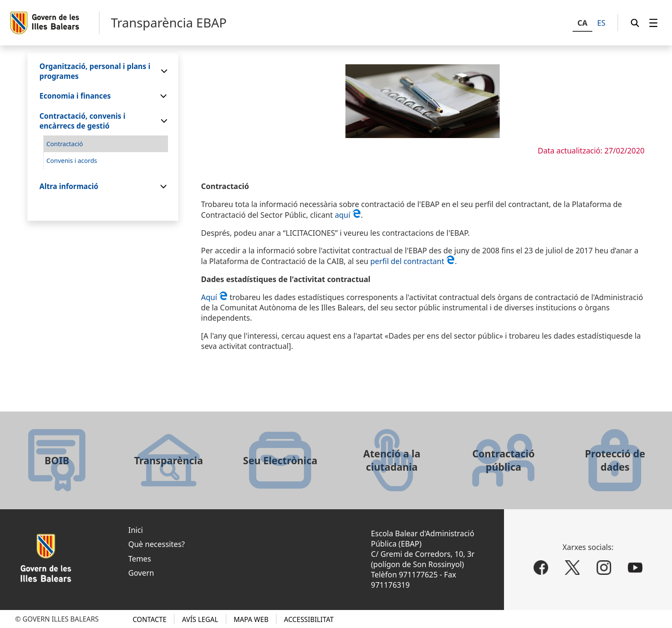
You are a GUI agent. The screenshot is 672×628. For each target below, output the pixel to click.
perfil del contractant (412, 261)
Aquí (215, 297)
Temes (139, 559)
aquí (348, 215)
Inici (135, 530)
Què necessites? (156, 544)
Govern (141, 573)
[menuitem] (653, 23)
